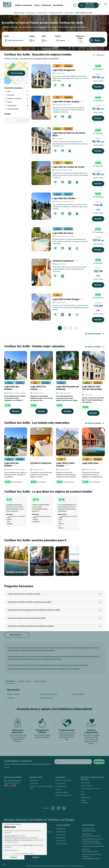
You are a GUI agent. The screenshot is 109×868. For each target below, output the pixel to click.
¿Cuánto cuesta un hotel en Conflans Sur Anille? (24, 594)
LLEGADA (32, 36)
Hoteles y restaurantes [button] (24, 5)
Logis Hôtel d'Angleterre (66, 70)
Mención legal (85, 783)
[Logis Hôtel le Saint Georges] (41, 307)
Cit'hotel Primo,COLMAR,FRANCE (93, 846)
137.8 (98, 240)
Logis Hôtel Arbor (93, 463)
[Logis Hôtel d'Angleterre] (41, 76)
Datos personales (87, 786)
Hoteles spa (11, 698)
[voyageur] (63, 40)
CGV (82, 792)
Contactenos (34, 783)
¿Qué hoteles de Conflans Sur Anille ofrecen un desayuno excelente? (31, 626)
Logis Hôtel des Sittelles (66, 198)
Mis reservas (34, 780)
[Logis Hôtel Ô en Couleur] (42, 365)
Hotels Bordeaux (62, 844)
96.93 (98, 141)
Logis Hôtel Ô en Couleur (38, 388)
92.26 (98, 109)
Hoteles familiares (78, 694)
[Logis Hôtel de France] (41, 239)
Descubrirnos (58, 5)
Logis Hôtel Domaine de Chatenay (67, 388)
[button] (4, 864)
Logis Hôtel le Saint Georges (68, 299)
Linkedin (64, 808)
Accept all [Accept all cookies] (36, 857)
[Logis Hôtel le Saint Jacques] (41, 108)
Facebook (53, 808)
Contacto (58, 789)
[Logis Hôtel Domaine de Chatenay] (67, 365)
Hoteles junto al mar (46, 698)
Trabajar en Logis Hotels (63, 795)
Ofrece (37, 5)
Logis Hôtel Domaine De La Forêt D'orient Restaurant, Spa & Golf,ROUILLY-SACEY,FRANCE (93, 841)
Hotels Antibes (61, 835)
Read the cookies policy (11, 850)
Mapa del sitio (85, 797)
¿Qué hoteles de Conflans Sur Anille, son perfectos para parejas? (30, 602)
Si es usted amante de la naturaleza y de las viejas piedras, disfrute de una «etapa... (67, 398)
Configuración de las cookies (90, 789)
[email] (73, 762)
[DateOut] (48, 40)
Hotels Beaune (61, 838)
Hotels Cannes (61, 841)
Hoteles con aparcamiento (48, 694)
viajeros (58, 36)
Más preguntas (17, 635)
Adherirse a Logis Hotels (63, 780)
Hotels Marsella (61, 832)
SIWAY (81, 866)
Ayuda (83, 794)
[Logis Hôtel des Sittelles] (41, 206)
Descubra (98, 87)
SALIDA (44, 36)
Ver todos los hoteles (95, 334)
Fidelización (46, 5)
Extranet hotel (60, 783)
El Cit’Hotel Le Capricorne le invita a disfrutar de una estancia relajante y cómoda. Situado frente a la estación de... (69, 269)
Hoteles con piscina (13, 694)
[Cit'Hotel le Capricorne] (41, 272)
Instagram (58, 808)
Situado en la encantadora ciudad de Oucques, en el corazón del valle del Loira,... (42, 398)
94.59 (98, 77)
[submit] (99, 762)
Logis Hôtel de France (63, 233)
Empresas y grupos (62, 792)
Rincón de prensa (61, 786)
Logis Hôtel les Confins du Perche (69, 167)
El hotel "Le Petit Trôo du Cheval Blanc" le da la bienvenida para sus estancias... (93, 400)
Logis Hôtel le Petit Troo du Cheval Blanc (92, 389)
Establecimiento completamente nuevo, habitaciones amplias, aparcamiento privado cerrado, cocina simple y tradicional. (70, 175)
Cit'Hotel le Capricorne (66, 261)
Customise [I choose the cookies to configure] (13, 857)
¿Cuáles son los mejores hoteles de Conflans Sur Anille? (27, 618)
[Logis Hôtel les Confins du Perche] (41, 173)
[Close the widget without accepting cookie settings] (13, 824)
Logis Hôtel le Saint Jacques (68, 102)
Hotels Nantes (61, 829)
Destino (6, 36)
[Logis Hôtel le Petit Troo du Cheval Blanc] (41, 140)
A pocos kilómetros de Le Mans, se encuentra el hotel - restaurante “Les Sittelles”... (15, 398)
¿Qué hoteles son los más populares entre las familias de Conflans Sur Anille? (34, 610)
